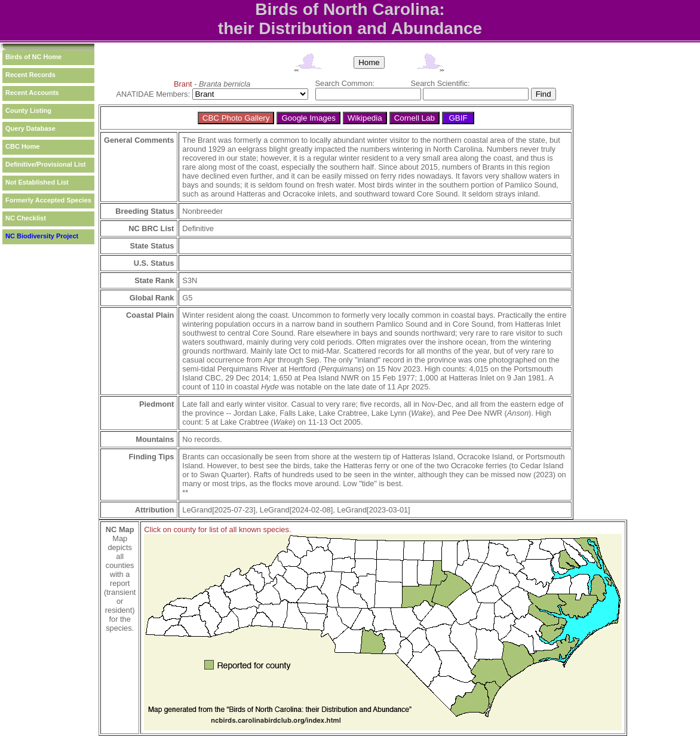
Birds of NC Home (33, 57)
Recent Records (30, 75)
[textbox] (368, 94)
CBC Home (22, 146)
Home (369, 62)
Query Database (30, 128)
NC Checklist (26, 218)
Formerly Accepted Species (48, 200)
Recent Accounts (32, 93)
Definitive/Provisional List (45, 164)
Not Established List (37, 182)
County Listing (28, 110)
